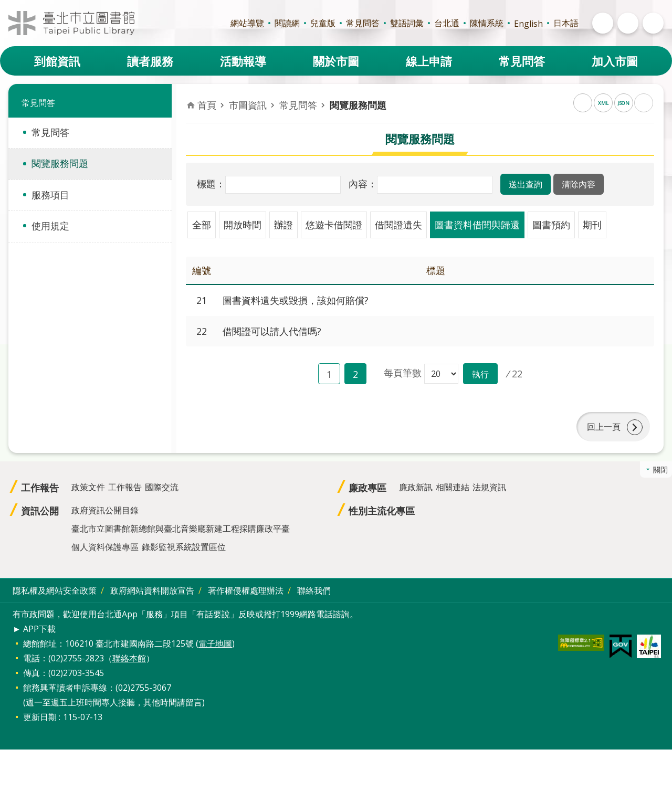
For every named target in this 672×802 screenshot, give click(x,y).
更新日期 (40, 717)
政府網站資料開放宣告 (152, 590)
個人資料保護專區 (105, 547)
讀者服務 (150, 61)
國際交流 (162, 487)
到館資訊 (57, 61)
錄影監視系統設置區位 (184, 547)
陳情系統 (487, 23)
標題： (211, 184)
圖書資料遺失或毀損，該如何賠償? (296, 300)
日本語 (566, 23)
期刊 (592, 225)
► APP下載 (34, 629)
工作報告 (40, 488)
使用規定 (50, 226)
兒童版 (323, 23)
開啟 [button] (603, 23)
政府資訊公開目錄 (105, 510)
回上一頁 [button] (604, 427)
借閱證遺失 (398, 225)
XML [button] (603, 103)
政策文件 (88, 487)
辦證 (283, 225)
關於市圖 (336, 61)
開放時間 (243, 225)
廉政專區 (367, 488)
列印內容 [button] (644, 103)
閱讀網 (287, 23)
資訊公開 (40, 511)
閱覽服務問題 (60, 163)
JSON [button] (624, 103)
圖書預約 (551, 225)
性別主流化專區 (382, 511)
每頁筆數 (403, 373)
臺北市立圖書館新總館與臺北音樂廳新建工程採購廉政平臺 (181, 529)
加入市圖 (615, 61)
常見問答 (363, 23)
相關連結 (453, 487)
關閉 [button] (660, 469)
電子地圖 (215, 643)
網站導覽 (247, 23)
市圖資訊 (248, 105)
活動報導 (243, 61)
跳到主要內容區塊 (6, 6)
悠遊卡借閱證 (334, 225)
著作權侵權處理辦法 (246, 590)
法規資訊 (489, 487)
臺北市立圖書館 (71, 23)
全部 (202, 225)
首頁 (207, 105)
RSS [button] (583, 103)
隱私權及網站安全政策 (55, 590)
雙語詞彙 (407, 23)
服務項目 (50, 195)
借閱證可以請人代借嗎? (272, 331)
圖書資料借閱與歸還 (477, 225)
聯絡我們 (314, 590)
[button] (526, 184)
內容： (363, 184)
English (528, 24)
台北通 (447, 23)
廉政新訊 (416, 487)
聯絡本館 (129, 658)
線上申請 (429, 61)
